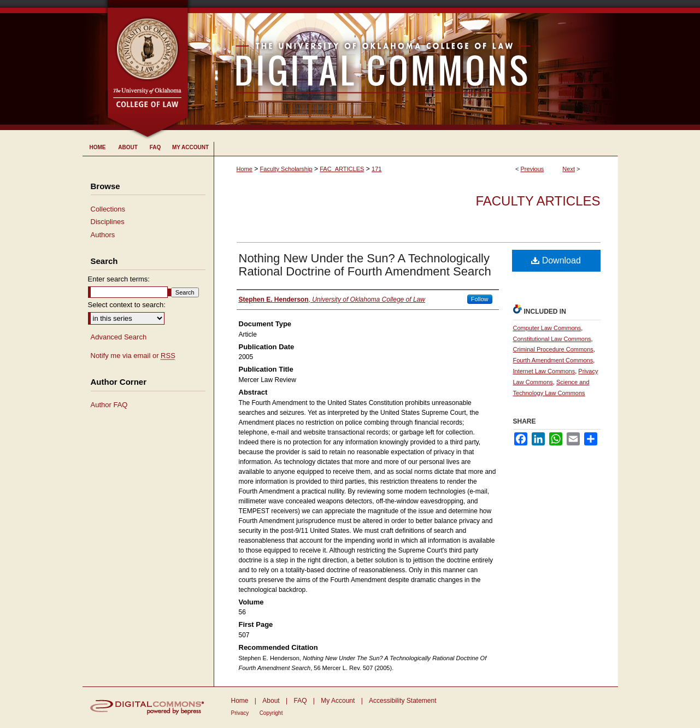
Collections (108, 209)
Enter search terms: (119, 279)
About (271, 701)
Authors (103, 235)
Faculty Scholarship (286, 169)
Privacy (240, 713)
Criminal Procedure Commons (553, 349)
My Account (338, 701)
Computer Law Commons (547, 328)
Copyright (271, 713)
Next (569, 169)
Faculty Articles (538, 201)
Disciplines (108, 222)
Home (245, 169)
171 (377, 169)
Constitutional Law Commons (552, 339)
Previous (533, 169)
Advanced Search (119, 337)
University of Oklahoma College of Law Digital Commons (404, 65)
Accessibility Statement (402, 701)
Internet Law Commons (544, 371)
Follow (480, 299)
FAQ (300, 701)
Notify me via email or (133, 356)
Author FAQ (109, 405)
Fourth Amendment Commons (553, 360)
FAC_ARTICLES (342, 169)
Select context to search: (127, 305)
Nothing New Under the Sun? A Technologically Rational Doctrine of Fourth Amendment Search (365, 265)
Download (556, 260)
